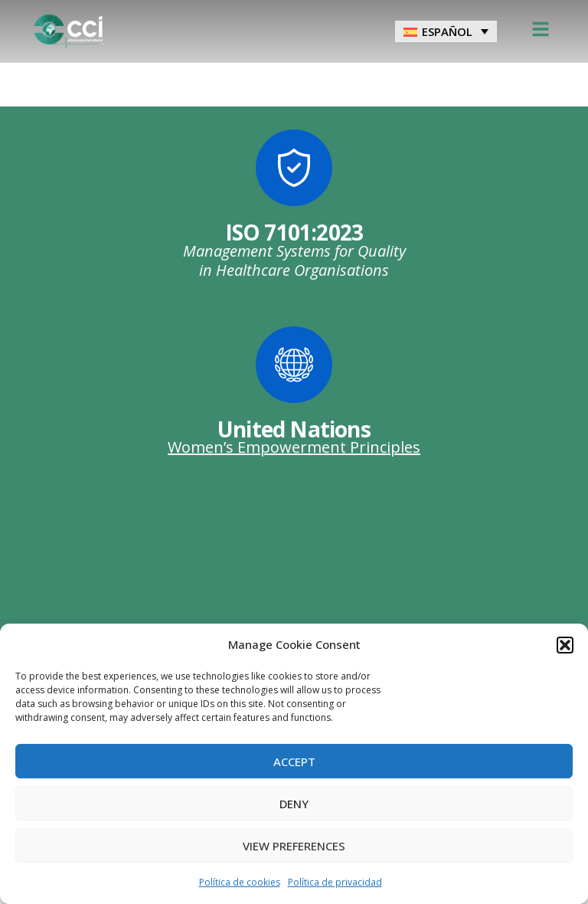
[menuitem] (446, 31)
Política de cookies (240, 882)
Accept (294, 762)
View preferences (294, 846)
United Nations (294, 429)
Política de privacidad (335, 882)
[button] (565, 645)
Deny (294, 804)
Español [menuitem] (447, 31)
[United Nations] (294, 365)
